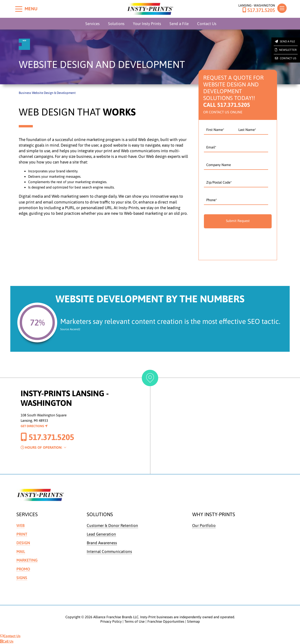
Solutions (116, 24)
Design (23, 543)
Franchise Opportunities (166, 622)
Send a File (179, 24)
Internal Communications (110, 552)
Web (21, 526)
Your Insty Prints (147, 24)
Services (92, 24)
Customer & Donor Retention (112, 526)
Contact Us (207, 24)
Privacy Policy (111, 622)
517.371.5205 (259, 10)
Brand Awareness (102, 543)
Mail (21, 552)
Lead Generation (101, 534)
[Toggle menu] (19, 9)
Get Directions (34, 426)
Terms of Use (135, 622)
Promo (23, 569)
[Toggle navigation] (282, 8)
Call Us (7, 641)
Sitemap (193, 622)
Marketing (27, 560)
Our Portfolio (204, 526)
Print (22, 534)
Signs (22, 578)
